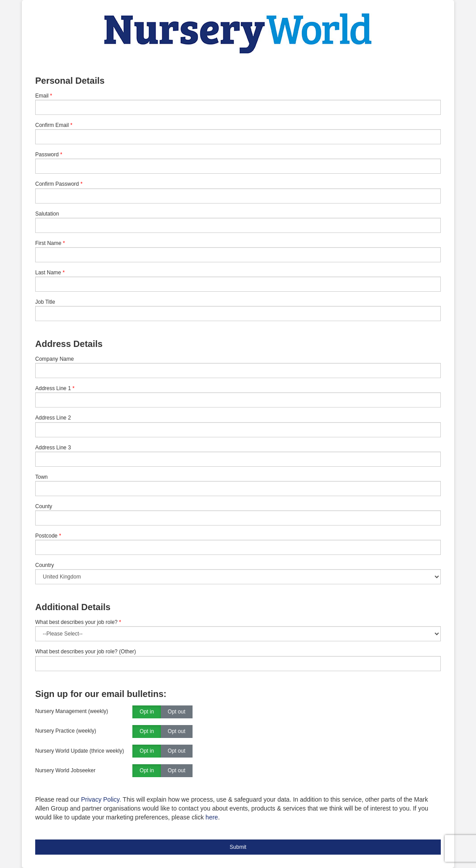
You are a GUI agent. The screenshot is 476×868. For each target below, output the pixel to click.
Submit (238, 847)
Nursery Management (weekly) (72, 711)
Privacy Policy (100, 799)
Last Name (48, 273)
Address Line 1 (53, 388)
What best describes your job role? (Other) (86, 652)
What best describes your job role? (78, 622)
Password (47, 155)
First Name (48, 243)
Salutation (47, 214)
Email (42, 96)
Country (45, 565)
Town (41, 477)
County (44, 506)
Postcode (46, 536)
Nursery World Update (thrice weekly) (80, 751)
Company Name (55, 359)
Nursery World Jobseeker (65, 770)
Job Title (45, 302)
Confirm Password (57, 184)
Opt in (147, 712)
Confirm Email (52, 125)
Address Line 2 (53, 418)
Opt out (176, 712)
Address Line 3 (53, 448)
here (212, 817)
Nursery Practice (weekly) (66, 731)
